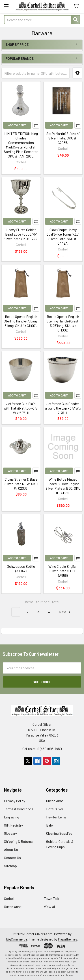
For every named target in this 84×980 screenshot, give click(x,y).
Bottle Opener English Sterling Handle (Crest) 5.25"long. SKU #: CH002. (63, 323)
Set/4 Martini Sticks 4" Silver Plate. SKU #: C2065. (63, 138)
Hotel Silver (55, 809)
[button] (77, 73)
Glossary (10, 833)
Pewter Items (56, 817)
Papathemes (68, 939)
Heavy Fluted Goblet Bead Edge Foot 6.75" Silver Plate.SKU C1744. (21, 234)
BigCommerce (17, 939)
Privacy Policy (15, 801)
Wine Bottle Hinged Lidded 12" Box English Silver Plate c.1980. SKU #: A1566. (63, 486)
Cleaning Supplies (59, 833)
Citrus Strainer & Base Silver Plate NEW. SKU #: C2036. (21, 484)
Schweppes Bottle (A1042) (21, 569)
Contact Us (12, 858)
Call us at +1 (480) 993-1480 (42, 749)
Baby (50, 825)
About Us (11, 849)
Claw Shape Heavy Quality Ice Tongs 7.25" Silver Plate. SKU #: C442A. (63, 236)
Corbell (9, 898)
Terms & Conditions (19, 809)
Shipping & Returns (18, 841)
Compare (36, 125)
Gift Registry (13, 825)
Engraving (12, 817)
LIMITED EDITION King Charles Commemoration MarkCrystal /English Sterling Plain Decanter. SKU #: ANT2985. (21, 145)
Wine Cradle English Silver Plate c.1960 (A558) (63, 571)
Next (65, 612)
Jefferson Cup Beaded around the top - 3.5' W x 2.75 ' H (63, 408)
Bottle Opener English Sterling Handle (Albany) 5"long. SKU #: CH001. (21, 321)
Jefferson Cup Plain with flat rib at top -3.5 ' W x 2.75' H (21, 408)
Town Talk (52, 898)
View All (50, 907)
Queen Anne (55, 801)
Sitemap (10, 866)
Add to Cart (17, 125)
